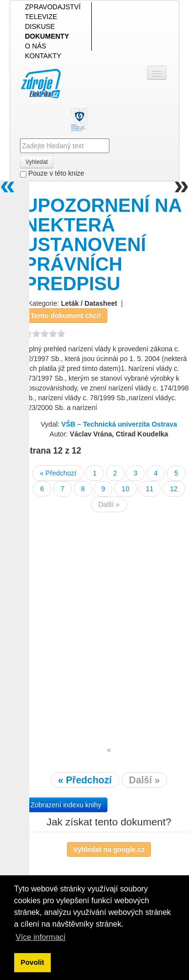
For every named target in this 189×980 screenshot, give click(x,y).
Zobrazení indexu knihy (66, 805)
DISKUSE (40, 26)
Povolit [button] (32, 962)
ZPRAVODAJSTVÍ (53, 7)
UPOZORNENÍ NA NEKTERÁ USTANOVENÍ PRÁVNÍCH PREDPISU (103, 244)
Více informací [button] (41, 937)
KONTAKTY (43, 56)
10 (126, 489)
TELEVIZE (41, 17)
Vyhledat (37, 162)
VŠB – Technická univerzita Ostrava (119, 424)
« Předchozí (58, 473)
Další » (109, 504)
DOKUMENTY (47, 36)
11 (150, 489)
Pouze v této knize (52, 173)
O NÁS (36, 46)
